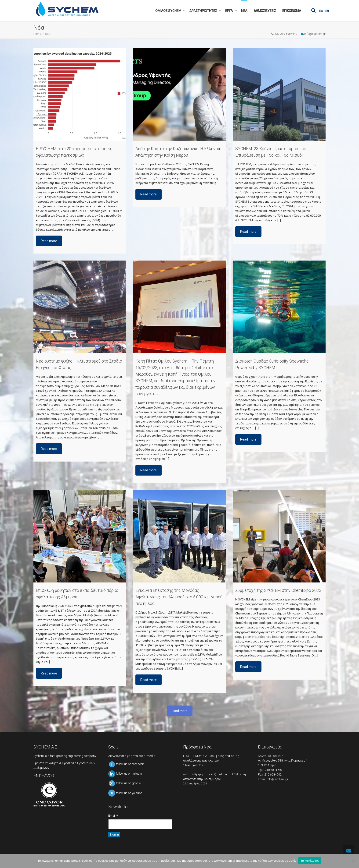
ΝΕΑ (244, 11)
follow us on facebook (126, 764)
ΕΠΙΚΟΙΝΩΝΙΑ (292, 11)
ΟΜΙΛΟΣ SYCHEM (169, 11)
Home (37, 34)
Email (113, 816)
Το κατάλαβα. (310, 861)
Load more (180, 711)
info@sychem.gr (278, 779)
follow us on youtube (125, 793)
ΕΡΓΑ (229, 11)
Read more (49, 241)
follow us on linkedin (125, 774)
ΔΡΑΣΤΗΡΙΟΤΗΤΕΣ (204, 11)
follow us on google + (126, 783)
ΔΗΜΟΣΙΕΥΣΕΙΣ (265, 11)
